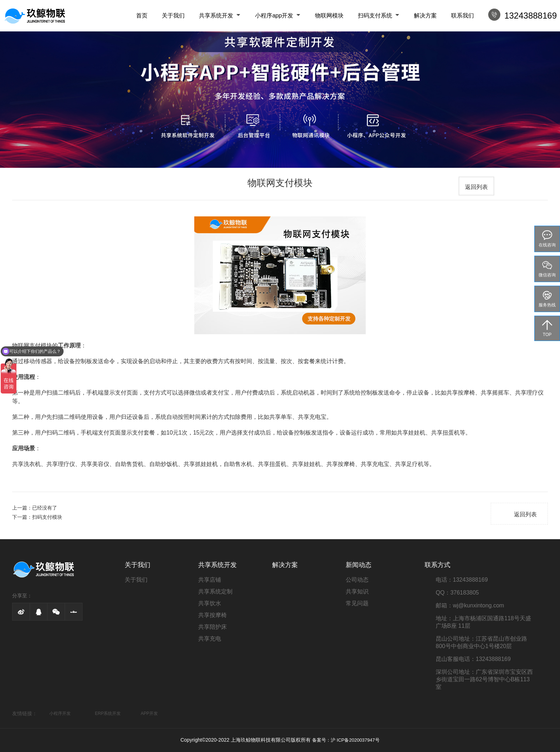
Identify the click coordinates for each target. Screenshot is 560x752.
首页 (142, 16)
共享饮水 (210, 603)
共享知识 (357, 591)
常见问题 (357, 603)
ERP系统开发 (108, 713)
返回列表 (476, 187)
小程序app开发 (274, 16)
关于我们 (173, 16)
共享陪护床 (212, 627)
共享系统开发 (216, 16)
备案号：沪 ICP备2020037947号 (346, 740)
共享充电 (210, 639)
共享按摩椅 (212, 615)
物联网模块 (329, 16)
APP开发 (149, 713)
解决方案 (425, 16)
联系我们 (462, 16)
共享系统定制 (215, 591)
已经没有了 (45, 508)
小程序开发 (60, 713)
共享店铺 (210, 580)
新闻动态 (359, 565)
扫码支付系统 (375, 16)
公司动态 (357, 580)
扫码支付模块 (47, 517)
